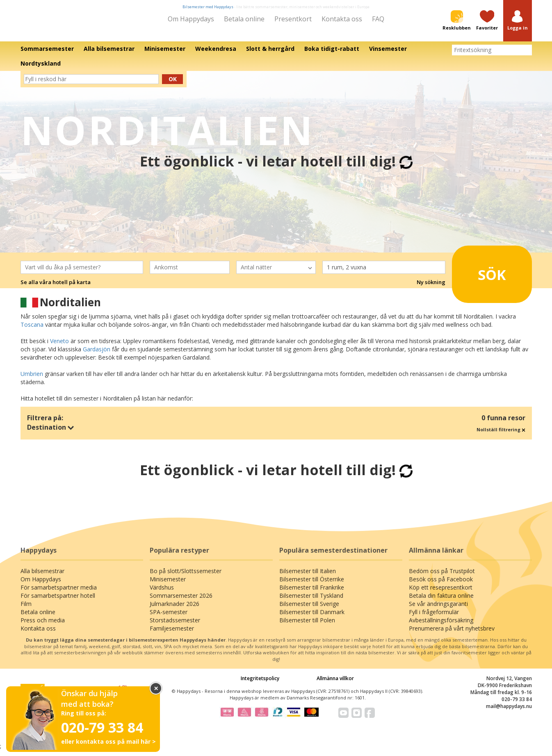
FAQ (378, 19)
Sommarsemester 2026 (181, 601)
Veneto (59, 347)
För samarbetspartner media (59, 593)
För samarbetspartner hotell (58, 601)
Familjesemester (172, 634)
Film (26, 609)
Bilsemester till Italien (308, 577)
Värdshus (162, 593)
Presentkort (293, 19)
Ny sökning (431, 288)
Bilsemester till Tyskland (311, 601)
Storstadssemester (175, 626)
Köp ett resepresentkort (441, 593)
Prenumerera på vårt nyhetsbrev (452, 634)
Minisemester (168, 585)
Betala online (244, 19)
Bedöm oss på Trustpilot (442, 577)
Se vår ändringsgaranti (438, 609)
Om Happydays (191, 19)
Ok (173, 85)
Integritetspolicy (260, 684)
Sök (481, 277)
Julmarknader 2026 (174, 609)
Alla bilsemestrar (42, 577)
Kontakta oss (342, 19)
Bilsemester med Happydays (208, 7)
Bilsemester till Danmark (312, 618)
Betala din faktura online (441, 601)
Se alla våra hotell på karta (56, 288)
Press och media (43, 626)
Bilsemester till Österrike (312, 585)
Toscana (32, 330)
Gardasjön (97, 355)
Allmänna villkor (335, 684)
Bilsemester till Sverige (309, 609)
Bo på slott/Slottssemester (186, 577)
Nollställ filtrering (501, 435)
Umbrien (32, 379)
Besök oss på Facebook (441, 585)
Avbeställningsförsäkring (441, 626)
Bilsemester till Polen (307, 626)
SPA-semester (169, 618)
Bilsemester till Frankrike (312, 593)
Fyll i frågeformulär (434, 618)
